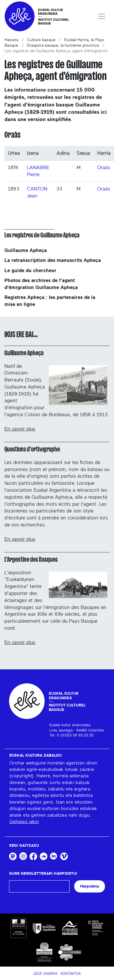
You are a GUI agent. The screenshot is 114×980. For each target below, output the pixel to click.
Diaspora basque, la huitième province (63, 45)
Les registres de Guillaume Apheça (42, 235)
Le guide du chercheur (30, 271)
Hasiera (11, 40)
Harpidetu (90, 886)
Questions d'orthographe (32, 449)
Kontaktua (71, 974)
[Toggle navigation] (102, 16)
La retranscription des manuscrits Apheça (53, 260)
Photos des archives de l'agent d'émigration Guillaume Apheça (41, 284)
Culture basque (41, 40)
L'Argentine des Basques (31, 559)
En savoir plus (20, 429)
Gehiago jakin (24, 822)
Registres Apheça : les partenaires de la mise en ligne (50, 301)
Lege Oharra (45, 974)
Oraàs (104, 168)
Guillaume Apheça (26, 250)
